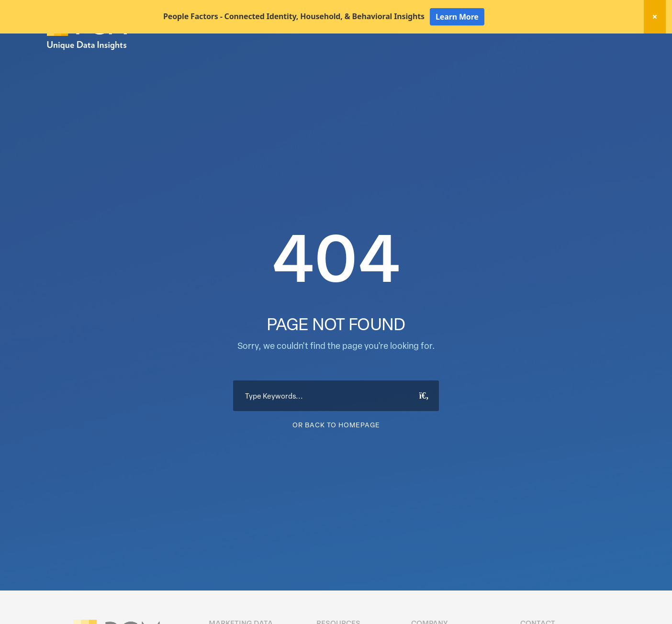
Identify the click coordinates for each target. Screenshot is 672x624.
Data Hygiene (422, 61)
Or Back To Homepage (336, 458)
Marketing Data (361, 61)
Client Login (599, 44)
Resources (553, 61)
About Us (600, 61)
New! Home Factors (510, 45)
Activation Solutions (490, 61)
